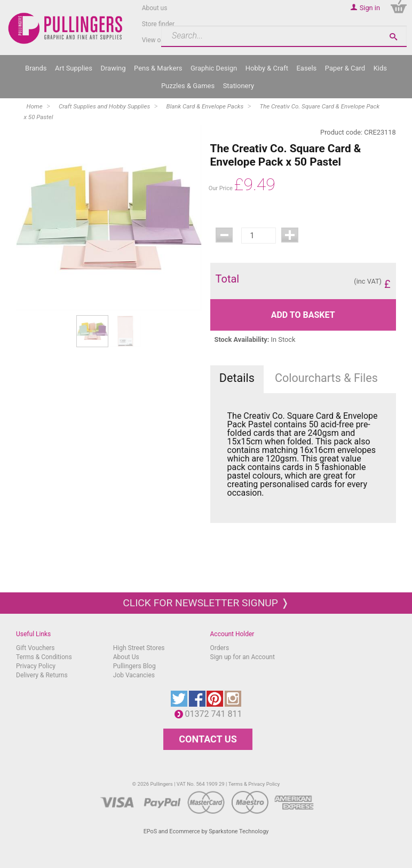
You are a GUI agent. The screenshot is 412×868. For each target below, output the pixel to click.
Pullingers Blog (134, 666)
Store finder (159, 24)
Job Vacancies (134, 675)
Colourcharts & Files (326, 378)
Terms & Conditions (44, 657)
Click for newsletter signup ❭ (206, 603)
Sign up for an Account (243, 657)
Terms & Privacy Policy (254, 784)
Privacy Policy (36, 666)
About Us (126, 657)
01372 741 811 (216, 714)
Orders (220, 648)
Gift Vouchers (35, 648)
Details (237, 378)
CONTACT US (208, 739)
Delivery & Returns (42, 675)
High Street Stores (139, 648)
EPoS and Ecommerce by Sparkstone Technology (206, 831)
